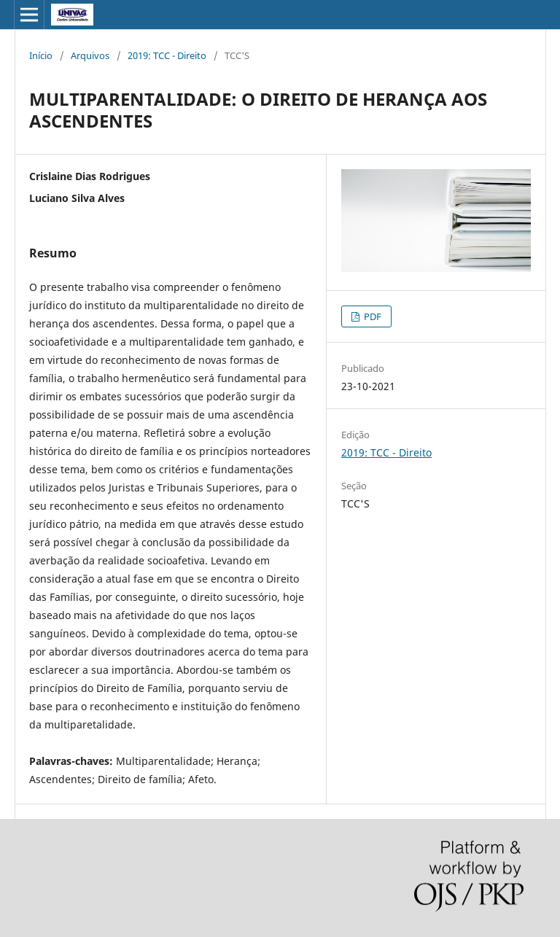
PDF (372, 316)
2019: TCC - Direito (167, 55)
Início (41, 55)
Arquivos (90, 55)
